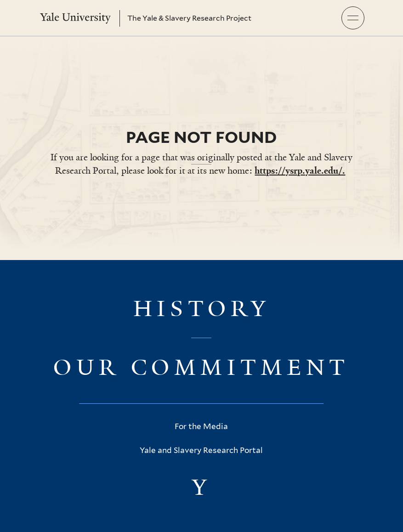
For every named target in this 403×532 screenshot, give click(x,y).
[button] (353, 18)
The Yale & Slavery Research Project (189, 18)
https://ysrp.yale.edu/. (300, 171)
